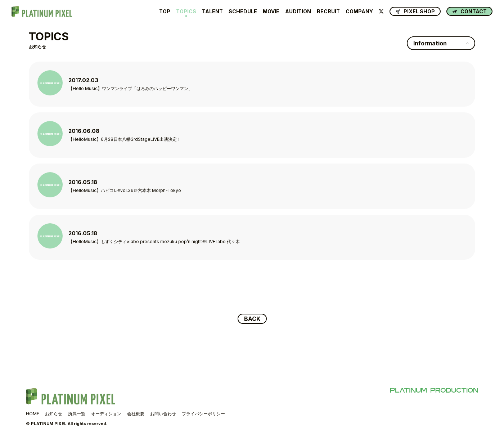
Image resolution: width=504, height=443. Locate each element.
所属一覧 (77, 414)
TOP (165, 12)
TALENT (212, 12)
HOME (33, 414)
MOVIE (271, 12)
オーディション (106, 414)
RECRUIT (328, 12)
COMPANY (359, 12)
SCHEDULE (243, 12)
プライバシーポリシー (203, 414)
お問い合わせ (163, 414)
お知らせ (54, 414)
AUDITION (298, 12)
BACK (252, 319)
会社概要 (136, 414)
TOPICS (186, 12)
